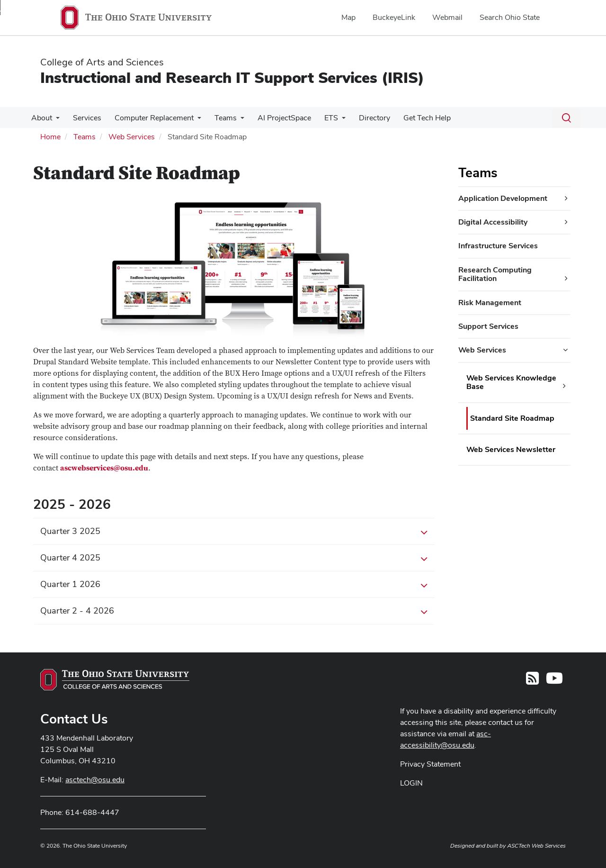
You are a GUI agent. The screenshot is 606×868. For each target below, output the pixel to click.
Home (50, 137)
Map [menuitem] (348, 17)
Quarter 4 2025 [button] (234, 558)
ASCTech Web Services (536, 846)
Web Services (132, 137)
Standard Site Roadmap (512, 418)
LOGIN (411, 783)
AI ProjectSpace (276, 118)
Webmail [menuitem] (447, 17)
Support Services (488, 326)
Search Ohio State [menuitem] (510, 17)
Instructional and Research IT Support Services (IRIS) (232, 77)
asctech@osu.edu (95, 780)
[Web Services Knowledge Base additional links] (564, 386)
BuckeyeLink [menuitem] (394, 17)
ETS (321, 118)
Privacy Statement (430, 764)
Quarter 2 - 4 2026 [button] (234, 611)
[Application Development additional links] (566, 199)
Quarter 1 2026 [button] (234, 585)
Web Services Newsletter (511, 449)
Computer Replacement (149, 118)
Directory (362, 118)
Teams (219, 118)
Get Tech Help (413, 118)
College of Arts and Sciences (102, 62)
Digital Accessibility (493, 222)
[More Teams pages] (234, 120)
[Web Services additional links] (565, 350)
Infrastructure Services (498, 246)
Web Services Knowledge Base (511, 382)
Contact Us (74, 719)
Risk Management (490, 303)
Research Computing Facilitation (495, 274)
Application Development (503, 198)
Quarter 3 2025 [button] (234, 532)
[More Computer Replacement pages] (193, 120)
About (41, 118)
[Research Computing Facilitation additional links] (566, 279)
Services (84, 118)
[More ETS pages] (331, 120)
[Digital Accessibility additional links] (566, 222)
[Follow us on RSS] (532, 681)
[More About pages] (55, 120)
